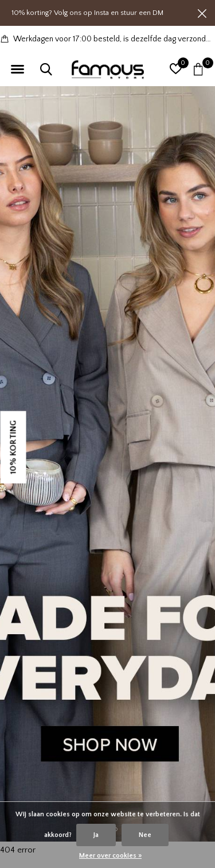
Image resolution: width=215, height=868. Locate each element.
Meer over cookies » (110, 856)
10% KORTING (13, 447)
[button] (17, 70)
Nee (145, 835)
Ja (96, 835)
